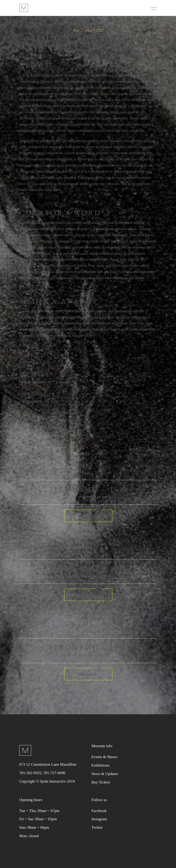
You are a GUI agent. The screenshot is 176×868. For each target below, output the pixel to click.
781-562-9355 (30, 773)
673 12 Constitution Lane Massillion (48, 764)
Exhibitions (100, 765)
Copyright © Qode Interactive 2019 (47, 781)
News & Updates (105, 774)
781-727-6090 (54, 773)
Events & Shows (104, 757)
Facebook (99, 811)
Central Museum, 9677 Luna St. (44, 382)
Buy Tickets (101, 782)
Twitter (97, 827)
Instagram (99, 819)
